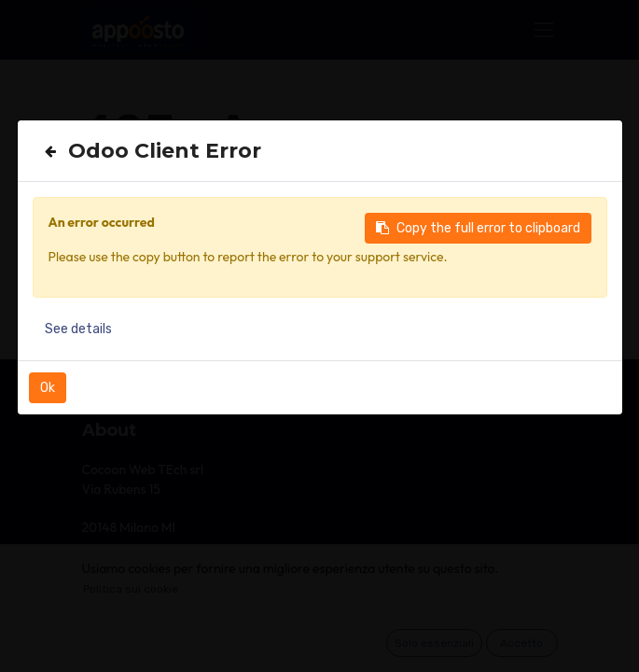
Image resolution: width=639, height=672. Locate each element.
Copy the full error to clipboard (478, 228)
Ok (48, 388)
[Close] (50, 151)
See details (78, 329)
